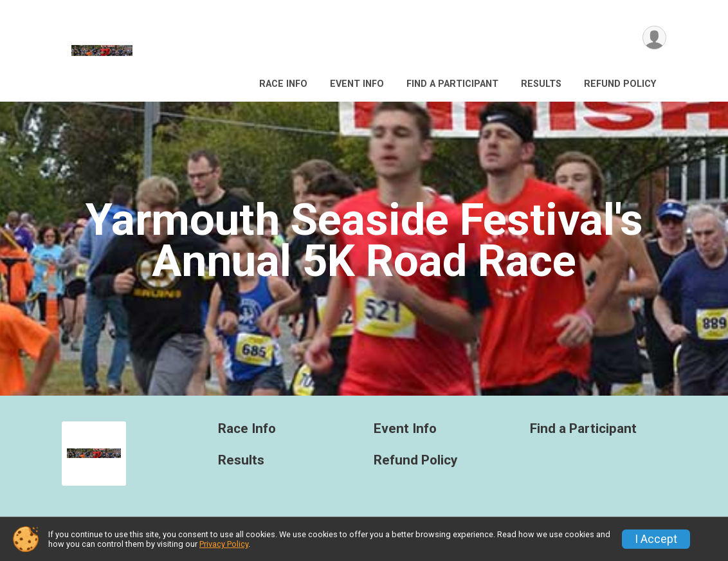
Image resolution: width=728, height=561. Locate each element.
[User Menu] (654, 38)
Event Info (357, 84)
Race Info (283, 84)
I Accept (656, 539)
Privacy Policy (224, 544)
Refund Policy (620, 84)
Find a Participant (452, 84)
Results (541, 84)
